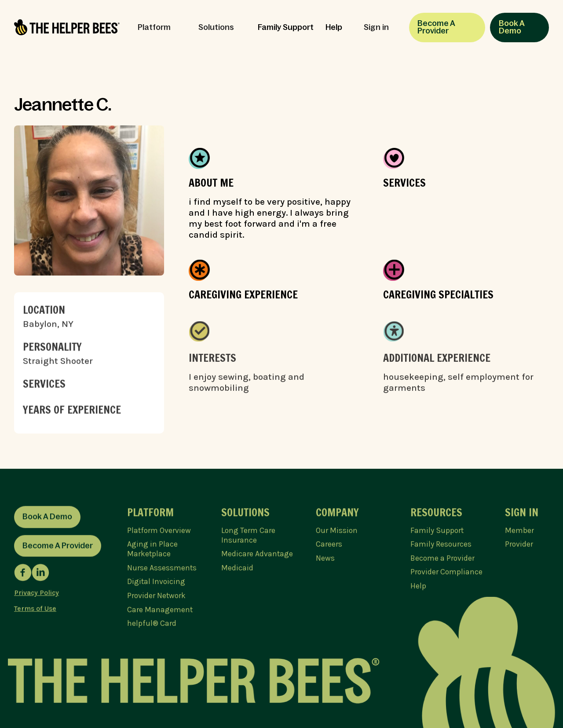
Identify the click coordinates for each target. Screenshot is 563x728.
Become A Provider (436, 27)
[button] (158, 28)
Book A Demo (512, 27)
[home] (67, 27)
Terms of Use (35, 610)
